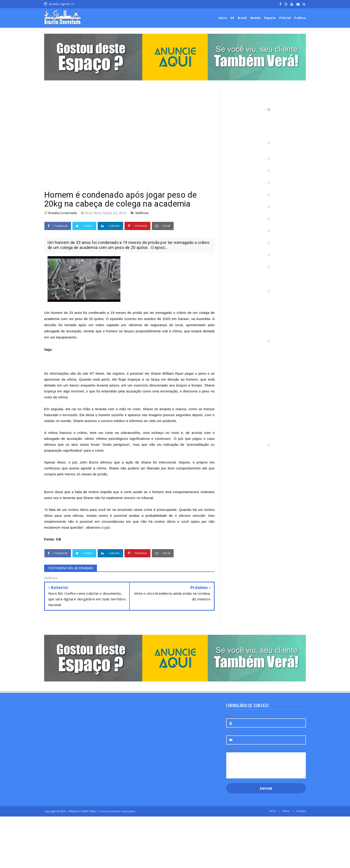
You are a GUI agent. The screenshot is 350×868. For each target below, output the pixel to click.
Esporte (270, 18)
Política (300, 18)
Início (223, 18)
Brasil (242, 18)
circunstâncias (113, 521)
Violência (142, 213)
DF (232, 18)
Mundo (255, 18)
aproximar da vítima (60, 379)
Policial (285, 18)
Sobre (286, 811)
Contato (301, 811)
